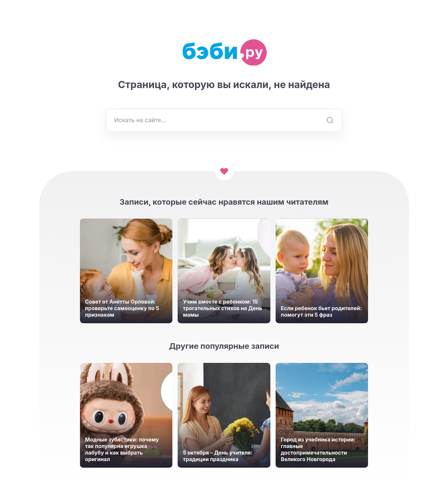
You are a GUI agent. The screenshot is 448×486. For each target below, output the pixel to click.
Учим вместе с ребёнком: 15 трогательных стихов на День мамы (223, 308)
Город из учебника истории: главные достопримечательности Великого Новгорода (318, 449)
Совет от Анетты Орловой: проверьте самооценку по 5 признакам (122, 308)
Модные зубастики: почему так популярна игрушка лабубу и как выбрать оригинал (122, 449)
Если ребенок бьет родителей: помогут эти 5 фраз (321, 311)
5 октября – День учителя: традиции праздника (218, 456)
